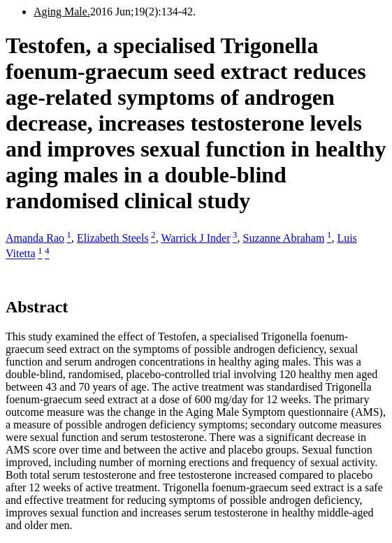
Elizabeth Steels (113, 238)
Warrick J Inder (195, 238)
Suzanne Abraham (284, 238)
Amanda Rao (35, 238)
